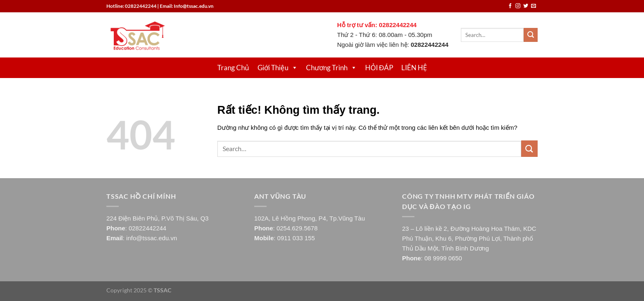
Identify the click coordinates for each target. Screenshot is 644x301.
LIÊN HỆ (414, 68)
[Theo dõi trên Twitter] (526, 6)
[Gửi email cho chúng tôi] (534, 6)
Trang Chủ (233, 68)
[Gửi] (531, 35)
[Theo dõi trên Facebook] (510, 6)
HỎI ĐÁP (379, 68)
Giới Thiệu (278, 68)
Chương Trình (331, 68)
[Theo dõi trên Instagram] (518, 6)
